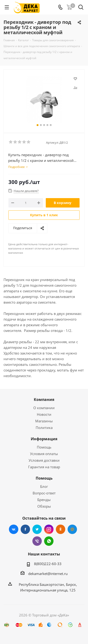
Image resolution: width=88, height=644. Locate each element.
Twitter (37, 529)
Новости (44, 414)
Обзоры (44, 506)
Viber (37, 541)
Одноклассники (61, 529)
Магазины (44, 421)
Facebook (25, 529)
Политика (44, 428)
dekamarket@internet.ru (48, 574)
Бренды (44, 500)
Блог (44, 486)
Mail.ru (72, 529)
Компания (44, 399)
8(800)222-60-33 (48, 564)
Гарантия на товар (44, 467)
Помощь (44, 447)
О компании (44, 408)
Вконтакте (14, 529)
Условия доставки (44, 460)
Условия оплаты (44, 454)
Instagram (49, 529)
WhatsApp (49, 541)
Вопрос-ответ (44, 493)
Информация (44, 439)
